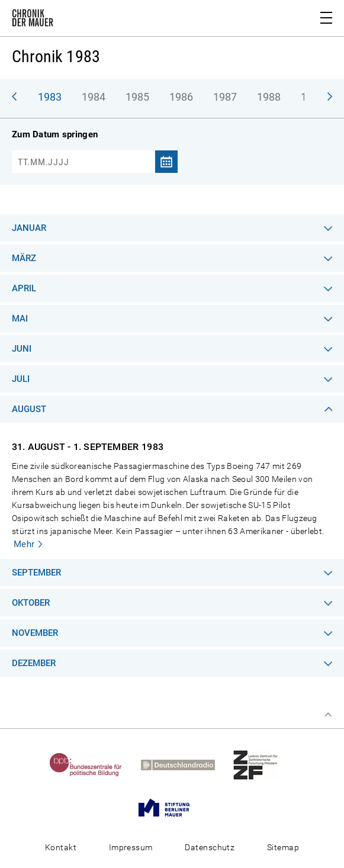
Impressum (131, 847)
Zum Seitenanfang (328, 715)
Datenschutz (210, 847)
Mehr (24, 544)
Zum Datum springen (55, 134)
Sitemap (283, 847)
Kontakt (61, 847)
